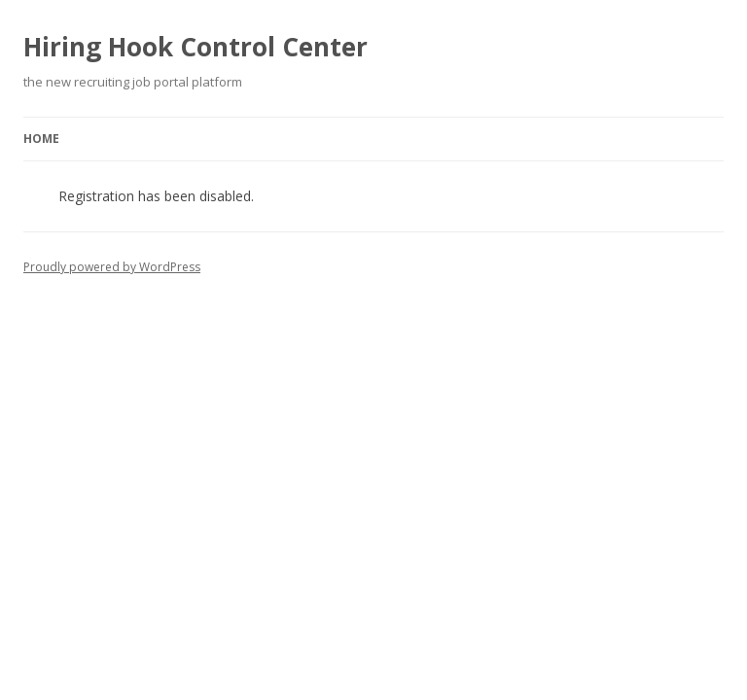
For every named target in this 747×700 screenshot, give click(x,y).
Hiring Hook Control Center (196, 47)
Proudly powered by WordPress (112, 267)
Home (41, 139)
